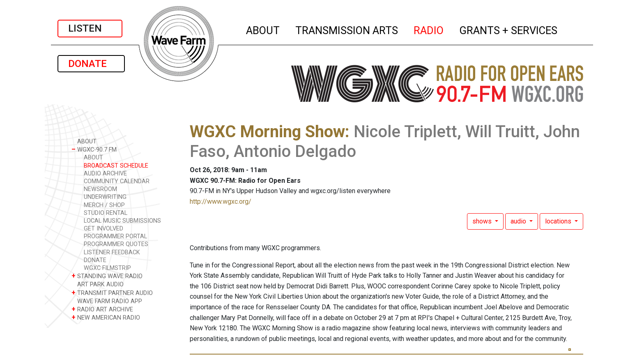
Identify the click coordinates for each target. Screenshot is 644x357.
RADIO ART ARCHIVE (102, 309)
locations (559, 221)
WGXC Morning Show (267, 132)
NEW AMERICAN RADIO (106, 317)
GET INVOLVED (103, 229)
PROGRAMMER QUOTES (116, 244)
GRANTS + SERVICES (509, 29)
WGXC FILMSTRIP (107, 268)
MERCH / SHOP (104, 205)
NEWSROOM (100, 189)
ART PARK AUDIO (98, 284)
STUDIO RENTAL (106, 213)
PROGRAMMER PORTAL (115, 236)
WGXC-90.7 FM (94, 149)
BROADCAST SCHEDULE (116, 166)
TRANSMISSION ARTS (347, 29)
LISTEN (90, 28)
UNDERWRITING (105, 197)
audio (519, 221)
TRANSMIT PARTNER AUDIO (112, 293)
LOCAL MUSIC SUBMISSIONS (122, 221)
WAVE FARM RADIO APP (107, 301)
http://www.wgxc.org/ (221, 202)
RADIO (429, 29)
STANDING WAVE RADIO (107, 276)
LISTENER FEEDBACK (112, 252)
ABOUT (263, 29)
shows (483, 221)
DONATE (91, 64)
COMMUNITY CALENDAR (117, 181)
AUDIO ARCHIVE (105, 174)
